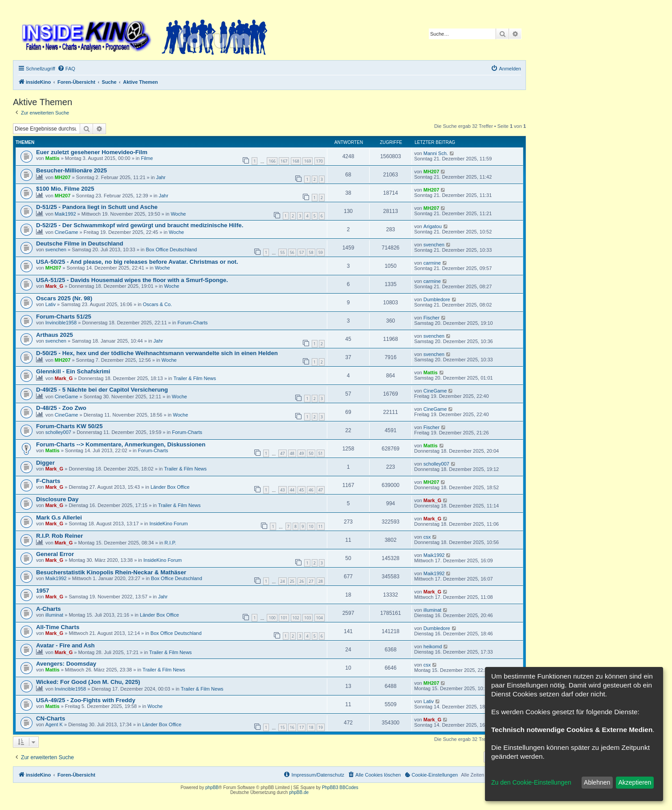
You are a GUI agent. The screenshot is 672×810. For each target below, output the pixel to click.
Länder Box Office (170, 487)
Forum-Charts (192, 323)
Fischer (432, 318)
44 (292, 490)
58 (311, 252)
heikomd (433, 646)
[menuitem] (66, 69)
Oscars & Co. (157, 304)
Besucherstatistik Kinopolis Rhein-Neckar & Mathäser (111, 572)
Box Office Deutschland (171, 250)
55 (282, 252)
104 (320, 618)
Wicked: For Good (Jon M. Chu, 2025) (88, 682)
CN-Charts (51, 718)
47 (282, 453)
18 (311, 727)
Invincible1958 (61, 323)
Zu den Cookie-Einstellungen (531, 782)
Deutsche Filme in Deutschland (80, 243)
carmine (432, 263)
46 (311, 490)
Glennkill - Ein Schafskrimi (73, 371)
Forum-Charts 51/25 (64, 317)
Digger (45, 463)
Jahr (161, 177)
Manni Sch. (436, 153)
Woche (178, 214)
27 (311, 581)
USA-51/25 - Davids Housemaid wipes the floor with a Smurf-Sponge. (132, 280)
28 (321, 581)
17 (301, 727)
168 (296, 161)
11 (321, 526)
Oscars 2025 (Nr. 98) (64, 298)
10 (311, 526)
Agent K (54, 724)
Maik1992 (65, 214)
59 (321, 252)
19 (321, 727)
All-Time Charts (58, 627)
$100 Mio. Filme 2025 (65, 189)
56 (292, 252)
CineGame (67, 232)
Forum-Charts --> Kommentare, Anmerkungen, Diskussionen (121, 444)
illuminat (54, 615)
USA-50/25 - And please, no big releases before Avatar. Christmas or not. (137, 262)
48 (292, 453)
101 (284, 618)
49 (301, 453)
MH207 (63, 177)
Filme (147, 158)
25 (292, 581)
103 (307, 618)
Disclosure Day (57, 499)
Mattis (53, 158)
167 (284, 161)
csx (427, 537)
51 (321, 453)
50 (311, 453)
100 (272, 618)
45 (301, 490)
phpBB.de (299, 792)
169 (307, 161)
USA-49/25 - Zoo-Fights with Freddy (86, 700)
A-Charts (49, 609)
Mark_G (54, 286)
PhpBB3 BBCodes (340, 787)
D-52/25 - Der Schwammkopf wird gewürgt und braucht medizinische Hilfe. (140, 225)
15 (282, 727)
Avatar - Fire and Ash (65, 645)
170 (320, 161)
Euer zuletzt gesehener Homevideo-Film (92, 152)
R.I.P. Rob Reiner (59, 536)
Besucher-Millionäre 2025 (71, 170)
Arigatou (433, 226)
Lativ (51, 304)
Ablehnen (597, 782)
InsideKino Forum (168, 524)
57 (301, 252)
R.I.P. (170, 543)
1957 (43, 591)
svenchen (56, 250)
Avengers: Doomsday (66, 664)
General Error (55, 554)
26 (301, 581)
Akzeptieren (635, 782)
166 (272, 161)
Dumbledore (437, 299)
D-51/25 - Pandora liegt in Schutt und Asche (97, 207)
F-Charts (48, 481)
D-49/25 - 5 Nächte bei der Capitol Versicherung (102, 390)
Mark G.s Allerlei (59, 517)
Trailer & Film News (195, 378)
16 (292, 727)
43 (282, 490)
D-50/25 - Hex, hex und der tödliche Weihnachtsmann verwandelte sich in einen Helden (157, 353)
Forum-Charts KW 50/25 (69, 426)
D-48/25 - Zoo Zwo (61, 408)
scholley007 (58, 432)
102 (296, 618)
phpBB (212, 787)
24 (282, 581)
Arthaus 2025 (55, 335)
